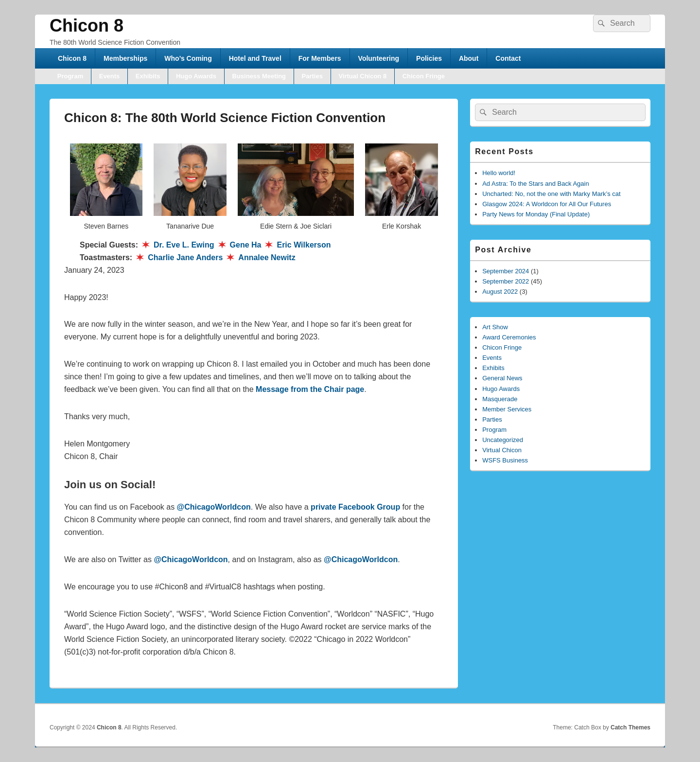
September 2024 (506, 271)
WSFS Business (505, 460)
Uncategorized (503, 440)
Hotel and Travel (255, 58)
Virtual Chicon (502, 450)
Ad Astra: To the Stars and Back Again (535, 184)
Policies (429, 58)
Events (110, 76)
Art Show (495, 327)
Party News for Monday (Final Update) (536, 214)
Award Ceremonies (509, 337)
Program (70, 76)
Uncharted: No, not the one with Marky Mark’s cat (551, 194)
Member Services (507, 409)
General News (502, 378)
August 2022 (500, 292)
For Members (320, 58)
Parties (312, 76)
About (469, 58)
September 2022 (506, 281)
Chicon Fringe (424, 76)
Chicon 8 (87, 26)
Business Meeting (259, 76)
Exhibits (148, 76)
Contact (508, 58)
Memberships (125, 58)
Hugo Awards (196, 76)
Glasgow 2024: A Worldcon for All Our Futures (547, 204)
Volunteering (379, 58)
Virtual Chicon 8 (362, 76)
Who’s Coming (188, 58)
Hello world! (499, 173)
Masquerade (500, 399)
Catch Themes (630, 727)
